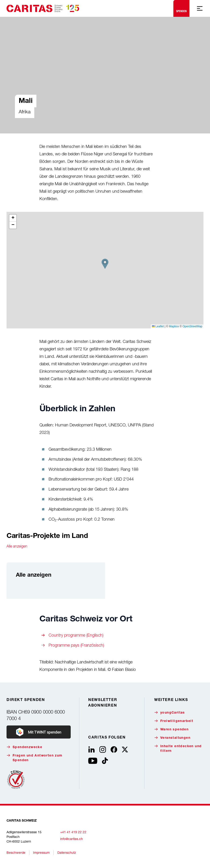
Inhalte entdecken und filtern (178, 748)
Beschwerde (16, 852)
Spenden (181, 7)
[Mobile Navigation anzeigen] (200, 8)
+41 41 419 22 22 (73, 832)
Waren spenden (171, 729)
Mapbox (174, 326)
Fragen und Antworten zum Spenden (35, 758)
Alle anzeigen (17, 546)
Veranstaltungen (172, 738)
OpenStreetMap (192, 326)
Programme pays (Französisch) (76, 645)
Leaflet (158, 326)
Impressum (41, 852)
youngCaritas (170, 713)
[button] (105, 264)
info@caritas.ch (72, 839)
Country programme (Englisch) (76, 635)
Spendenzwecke (24, 747)
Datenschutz (67, 852)
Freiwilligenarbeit (174, 721)
